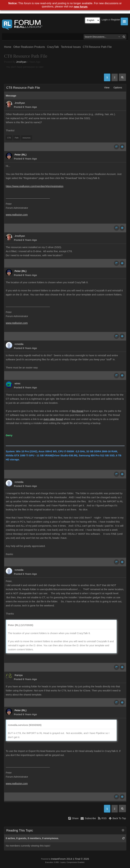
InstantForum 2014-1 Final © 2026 (70, 859)
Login (105, 20)
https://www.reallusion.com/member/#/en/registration (35, 186)
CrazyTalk (53, 47)
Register (116, 20)
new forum (81, 7)
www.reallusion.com (17, 215)
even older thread (53, 419)
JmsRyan (21, 62)
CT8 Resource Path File (97, 47)
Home (8, 47)
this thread (78, 411)
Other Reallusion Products (29, 47)
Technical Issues (71, 47)
